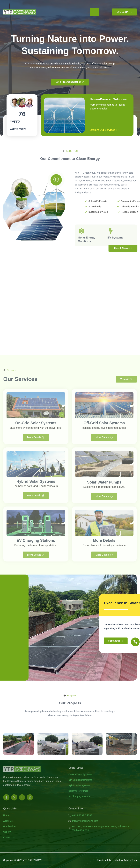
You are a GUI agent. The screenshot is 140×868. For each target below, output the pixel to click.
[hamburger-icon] (95, 12)
